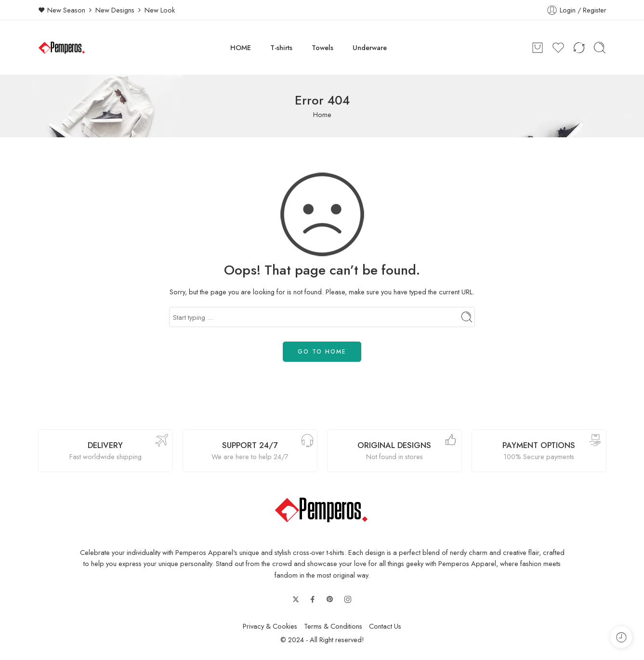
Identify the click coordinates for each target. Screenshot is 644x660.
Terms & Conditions (333, 626)
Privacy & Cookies (270, 626)
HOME (241, 47)
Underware (370, 47)
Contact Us (385, 626)
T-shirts (281, 47)
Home (322, 114)
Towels (322, 47)
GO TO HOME (322, 352)
